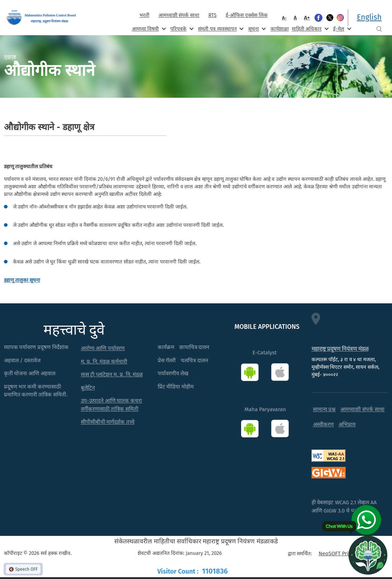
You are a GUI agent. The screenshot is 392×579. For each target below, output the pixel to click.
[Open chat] (368, 555)
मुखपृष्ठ (10, 56)
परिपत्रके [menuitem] (181, 29)
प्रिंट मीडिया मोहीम (176, 387)
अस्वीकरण (323, 424)
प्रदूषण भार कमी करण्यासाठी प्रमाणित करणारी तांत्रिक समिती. (36, 391)
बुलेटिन (88, 388)
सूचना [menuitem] (256, 29)
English (369, 17)
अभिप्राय (347, 424)
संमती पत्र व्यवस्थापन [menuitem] (220, 29)
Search (379, 29)
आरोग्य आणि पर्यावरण (103, 348)
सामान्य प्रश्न (324, 409)
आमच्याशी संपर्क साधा (179, 15)
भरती (144, 15)
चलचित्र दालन (194, 360)
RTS (213, 15)
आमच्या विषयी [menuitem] (148, 29)
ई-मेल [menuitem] (341, 29)
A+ (307, 18)
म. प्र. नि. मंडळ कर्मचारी (104, 362)
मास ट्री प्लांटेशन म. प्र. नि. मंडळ (112, 374)
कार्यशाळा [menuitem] (280, 29)
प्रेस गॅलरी (167, 360)
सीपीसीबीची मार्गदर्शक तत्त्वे (108, 422)
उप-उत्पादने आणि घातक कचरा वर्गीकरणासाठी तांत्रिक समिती (112, 405)
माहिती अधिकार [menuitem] (310, 29)
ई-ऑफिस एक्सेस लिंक (247, 15)
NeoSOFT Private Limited (349, 553)
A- (284, 18)
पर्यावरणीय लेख (173, 373)
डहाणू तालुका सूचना (22, 280)
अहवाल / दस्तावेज (22, 360)
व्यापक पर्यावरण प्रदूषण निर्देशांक (36, 347)
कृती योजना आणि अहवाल (30, 373)
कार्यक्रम (166, 347)
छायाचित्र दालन (194, 347)
